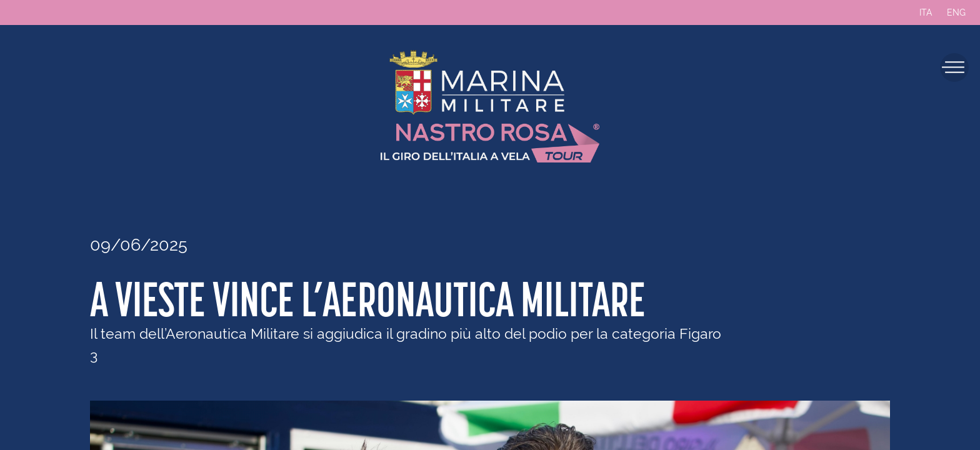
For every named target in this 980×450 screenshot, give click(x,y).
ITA (926, 12)
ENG (956, 12)
